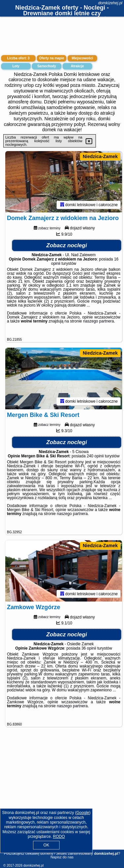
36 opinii (89, 651)
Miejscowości (82, 58)
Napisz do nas (62, 857)
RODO (59, 837)
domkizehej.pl (110, 3)
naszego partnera (98, 322)
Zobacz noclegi (67, 246)
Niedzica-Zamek (100, 156)
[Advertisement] (62, 797)
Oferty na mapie (52, 58)
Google (83, 813)
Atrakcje (77, 66)
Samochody (47, 66)
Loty (16, 66)
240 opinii (95, 457)
